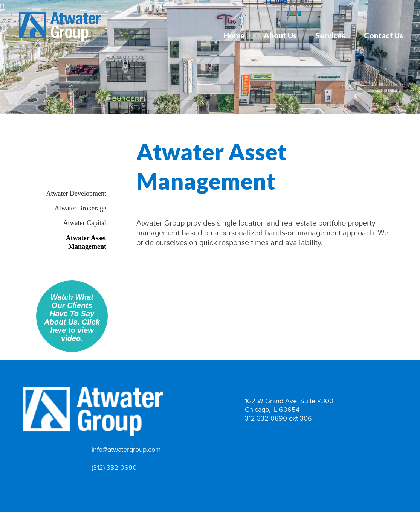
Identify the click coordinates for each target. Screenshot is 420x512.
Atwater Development (76, 194)
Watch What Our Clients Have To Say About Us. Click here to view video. (72, 318)
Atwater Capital (85, 223)
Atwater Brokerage (80, 208)
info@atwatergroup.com (126, 450)
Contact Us (383, 35)
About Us (280, 35)
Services (330, 35)
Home (234, 35)
